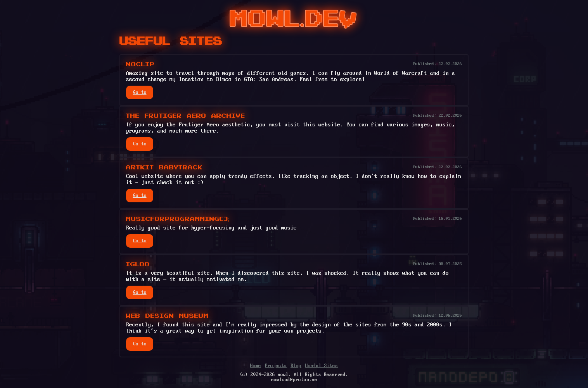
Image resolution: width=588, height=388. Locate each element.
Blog (296, 366)
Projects (276, 366)
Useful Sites (322, 366)
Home (256, 366)
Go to (140, 92)
